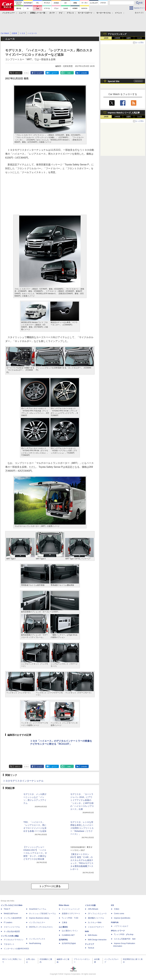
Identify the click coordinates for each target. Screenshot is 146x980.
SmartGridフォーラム (38, 909)
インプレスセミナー (37, 922)
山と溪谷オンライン (70, 931)
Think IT (7, 909)
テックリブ (89, 944)
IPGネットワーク (118, 931)
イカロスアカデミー (96, 927)
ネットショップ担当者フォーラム (42, 914)
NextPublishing (35, 943)
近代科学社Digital (69, 943)
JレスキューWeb (95, 922)
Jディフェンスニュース (97, 914)
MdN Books (93, 935)
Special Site (114, 81)
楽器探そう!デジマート (71, 914)
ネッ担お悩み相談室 (12, 931)
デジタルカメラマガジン (14, 940)
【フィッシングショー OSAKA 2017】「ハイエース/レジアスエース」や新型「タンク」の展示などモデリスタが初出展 (35, 853)
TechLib (91, 948)
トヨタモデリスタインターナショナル (23, 781)
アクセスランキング (117, 34)
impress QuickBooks (122, 918)
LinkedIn (84, 73)
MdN (87, 931)
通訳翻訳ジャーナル (96, 918)
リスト (26, 73)
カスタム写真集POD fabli (125, 939)
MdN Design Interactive (97, 940)
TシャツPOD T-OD (70, 918)
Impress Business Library (39, 918)
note (69, 73)
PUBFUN (115, 922)
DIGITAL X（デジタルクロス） (41, 927)
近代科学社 (63, 940)
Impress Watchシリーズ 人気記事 (124, 113)
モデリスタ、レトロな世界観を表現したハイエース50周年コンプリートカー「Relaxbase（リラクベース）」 (82, 828)
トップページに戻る (50, 886)
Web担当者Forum (11, 914)
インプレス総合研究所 (13, 918)
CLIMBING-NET (68, 935)
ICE (112, 905)
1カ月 (140, 38)
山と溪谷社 (63, 927)
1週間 (128, 38)
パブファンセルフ (121, 926)
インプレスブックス (37, 939)
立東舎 (65, 922)
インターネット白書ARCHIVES (16, 949)
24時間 (117, 38)
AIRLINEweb (93, 909)
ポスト (18, 73)
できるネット (9, 944)
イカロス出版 (90, 905)
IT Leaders (8, 922)
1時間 (106, 38)
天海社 (117, 909)
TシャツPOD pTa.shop (124, 934)
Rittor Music (64, 905)
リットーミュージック (71, 909)
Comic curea (119, 914)
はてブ (54, 73)
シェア (39, 73)
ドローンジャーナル (12, 927)
